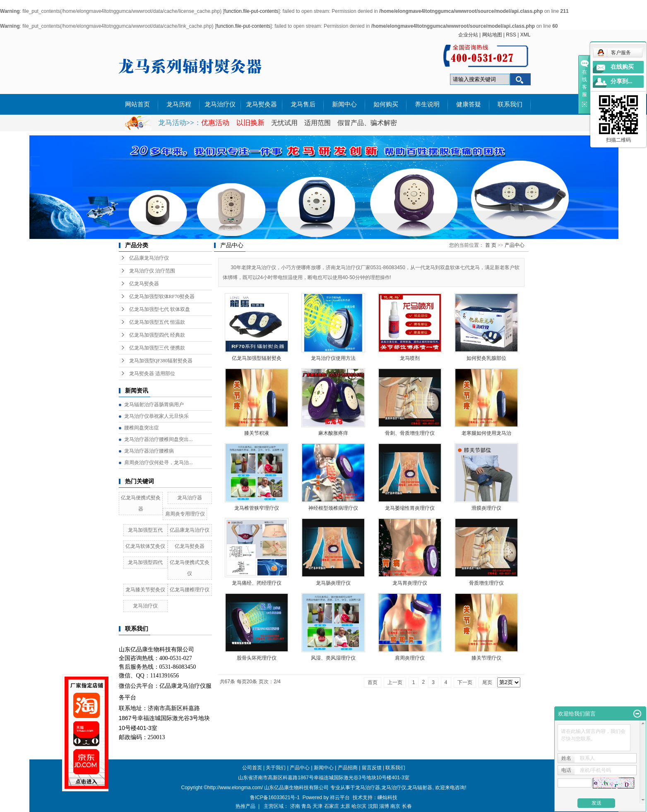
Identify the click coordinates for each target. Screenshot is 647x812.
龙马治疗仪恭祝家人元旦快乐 (156, 416)
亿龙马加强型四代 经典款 (157, 335)
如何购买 (386, 104)
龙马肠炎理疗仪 (333, 583)
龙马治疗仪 (220, 104)
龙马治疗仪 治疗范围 (152, 271)
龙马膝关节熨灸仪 (145, 590)
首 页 (491, 245)
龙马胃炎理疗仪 (410, 583)
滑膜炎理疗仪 (486, 508)
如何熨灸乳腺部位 (486, 358)
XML (526, 35)
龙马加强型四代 (145, 562)
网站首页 (137, 104)
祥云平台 (340, 798)
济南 (295, 806)
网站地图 (492, 35)
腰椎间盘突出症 (142, 428)
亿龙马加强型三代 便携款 (157, 348)
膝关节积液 (257, 433)
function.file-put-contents (251, 11)
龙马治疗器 (190, 498)
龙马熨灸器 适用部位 (152, 373)
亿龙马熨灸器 (144, 284)
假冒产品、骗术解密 (367, 123)
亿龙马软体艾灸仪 (145, 546)
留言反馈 (372, 768)
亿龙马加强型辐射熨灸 (257, 358)
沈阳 (373, 806)
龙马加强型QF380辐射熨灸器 (161, 361)
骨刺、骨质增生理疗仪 (410, 433)
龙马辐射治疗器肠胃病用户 (154, 405)
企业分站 (468, 35)
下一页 (465, 682)
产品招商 (348, 768)
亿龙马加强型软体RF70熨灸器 (162, 296)
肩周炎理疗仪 (410, 658)
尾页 (487, 682)
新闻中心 (344, 104)
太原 (345, 806)
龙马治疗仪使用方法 (333, 358)
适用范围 (317, 123)
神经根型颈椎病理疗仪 (333, 508)
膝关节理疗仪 (486, 658)
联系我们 (510, 104)
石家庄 (332, 806)
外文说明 (137, 125)
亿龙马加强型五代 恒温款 (157, 322)
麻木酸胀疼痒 (333, 433)
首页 (373, 682)
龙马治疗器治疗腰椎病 (149, 451)
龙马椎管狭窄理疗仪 (257, 508)
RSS (511, 35)
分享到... (622, 81)
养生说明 (427, 104)
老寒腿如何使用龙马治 (486, 433)
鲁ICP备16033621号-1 (275, 798)
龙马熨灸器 (261, 104)
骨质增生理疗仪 (486, 583)
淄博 (384, 806)
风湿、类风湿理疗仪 (333, 658)
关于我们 (276, 768)
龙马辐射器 (420, 788)
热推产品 (245, 806)
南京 (395, 806)
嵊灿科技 (387, 798)
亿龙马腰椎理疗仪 (190, 590)
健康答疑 (469, 104)
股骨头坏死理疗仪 (257, 658)
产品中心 (515, 245)
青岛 (306, 806)
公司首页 (252, 768)
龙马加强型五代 (145, 530)
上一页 (395, 682)
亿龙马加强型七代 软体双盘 (160, 309)
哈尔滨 (359, 806)
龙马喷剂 (410, 358)
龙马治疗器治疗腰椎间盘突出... (159, 439)
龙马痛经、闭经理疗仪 (257, 583)
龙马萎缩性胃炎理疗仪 (410, 508)
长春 (407, 806)
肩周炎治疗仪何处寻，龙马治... (159, 463)
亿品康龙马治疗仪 (149, 258)
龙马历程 (179, 104)
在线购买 (622, 67)
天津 (317, 806)
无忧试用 (285, 123)
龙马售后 (303, 104)
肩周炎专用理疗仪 (185, 514)
